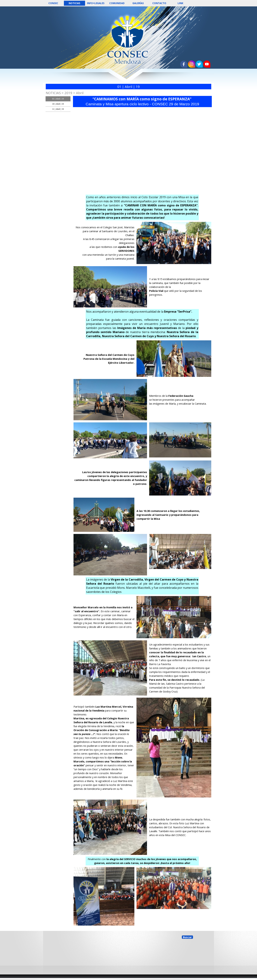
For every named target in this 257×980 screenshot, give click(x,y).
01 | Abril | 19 (58, 99)
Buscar (187, 937)
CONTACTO (159, 3)
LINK (180, 3)
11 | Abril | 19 (58, 109)
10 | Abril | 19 (58, 104)
